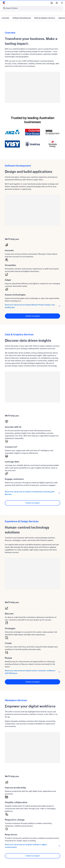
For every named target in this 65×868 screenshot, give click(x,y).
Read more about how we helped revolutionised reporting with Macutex (32, 493)
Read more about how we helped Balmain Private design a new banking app (32, 306)
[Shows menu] (62, 3)
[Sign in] (57, 3)
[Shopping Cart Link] (52, 3)
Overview (5, 18)
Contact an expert (33, 316)
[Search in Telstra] (32, 8)
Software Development (22, 18)
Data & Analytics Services (45, 18)
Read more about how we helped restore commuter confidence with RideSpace (32, 672)
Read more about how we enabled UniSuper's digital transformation (32, 846)
